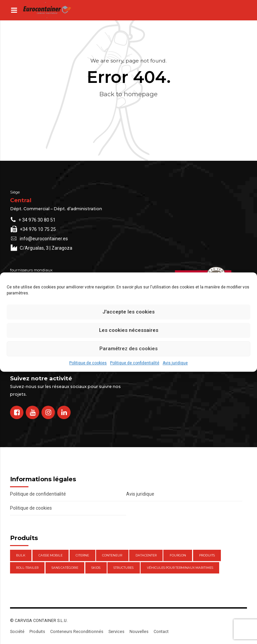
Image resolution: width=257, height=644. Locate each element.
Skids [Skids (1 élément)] (96, 568)
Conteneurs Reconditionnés (77, 631)
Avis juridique (175, 363)
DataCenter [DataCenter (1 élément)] (146, 555)
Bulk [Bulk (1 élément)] (21, 555)
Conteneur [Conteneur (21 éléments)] (112, 555)
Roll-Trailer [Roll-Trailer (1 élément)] (27, 568)
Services (116, 631)
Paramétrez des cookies (128, 349)
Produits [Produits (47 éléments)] (207, 555)
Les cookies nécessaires (129, 330)
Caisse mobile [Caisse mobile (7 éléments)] (51, 555)
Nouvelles (139, 631)
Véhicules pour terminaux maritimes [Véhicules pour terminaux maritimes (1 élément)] (180, 568)
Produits (37, 631)
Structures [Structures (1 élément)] (123, 568)
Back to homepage (128, 94)
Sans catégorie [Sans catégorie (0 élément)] (65, 568)
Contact (161, 631)
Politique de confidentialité (135, 363)
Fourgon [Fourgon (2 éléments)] (178, 555)
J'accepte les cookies (128, 312)
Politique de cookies (88, 363)
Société (17, 631)
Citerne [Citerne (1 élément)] (82, 555)
